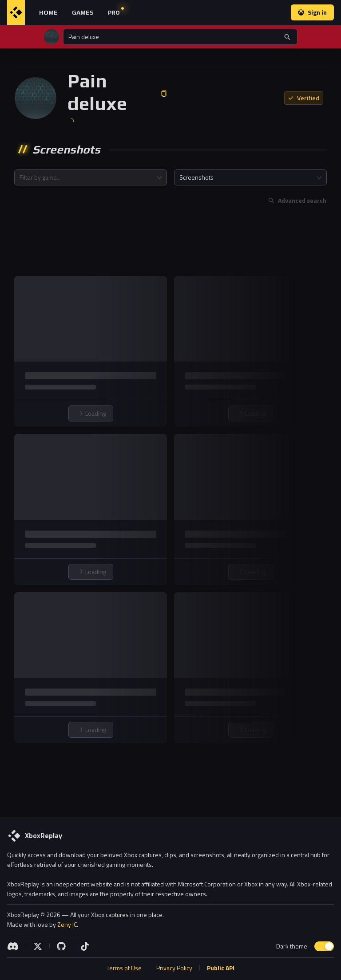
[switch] (324, 946)
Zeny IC (67, 924)
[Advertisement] (170, 242)
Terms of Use (124, 968)
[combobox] (91, 177)
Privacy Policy (174, 968)
